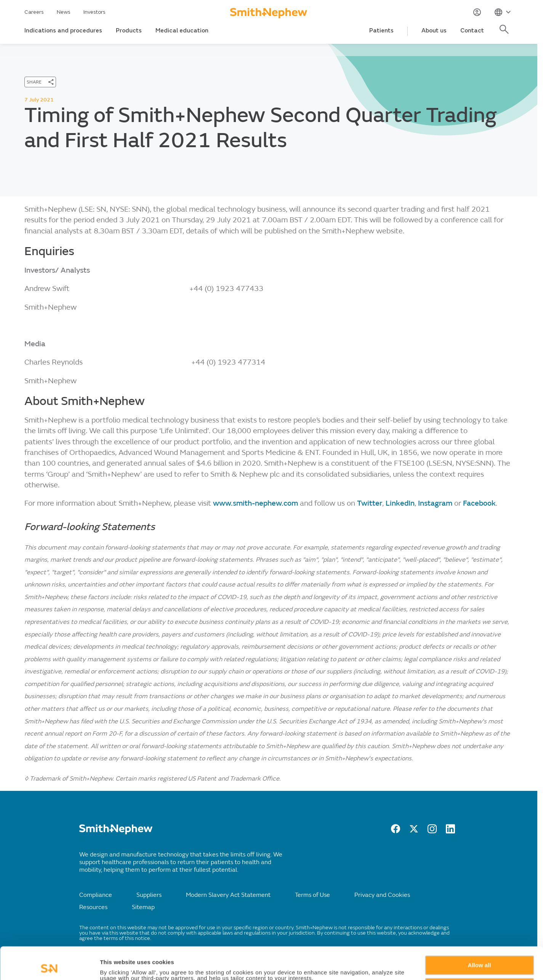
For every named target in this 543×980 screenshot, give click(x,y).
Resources (93, 907)
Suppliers (149, 895)
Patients (381, 31)
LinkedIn (400, 503)
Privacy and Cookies (382, 895)
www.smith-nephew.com (255, 503)
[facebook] (396, 831)
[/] (116, 832)
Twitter (370, 503)
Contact (472, 31)
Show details (118, 965)
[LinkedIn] (450, 831)
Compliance (96, 895)
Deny (480, 955)
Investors (95, 12)
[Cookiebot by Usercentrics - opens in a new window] (49, 965)
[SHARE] (40, 82)
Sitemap (143, 907)
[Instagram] (432, 831)
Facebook (479, 503)
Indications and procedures (63, 31)
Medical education (182, 31)
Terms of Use (312, 895)
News (64, 12)
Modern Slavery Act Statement (228, 895)
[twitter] (414, 831)
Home (32, 50)
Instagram (435, 503)
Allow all (480, 933)
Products (129, 31)
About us (434, 31)
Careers (34, 12)
